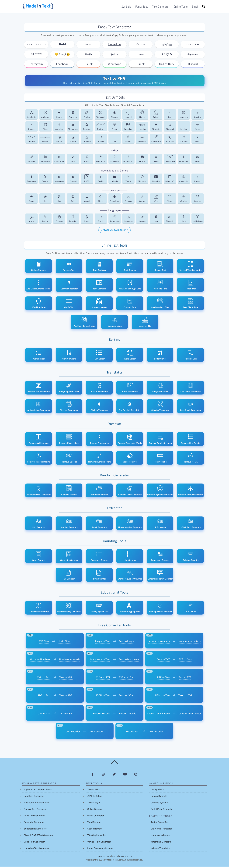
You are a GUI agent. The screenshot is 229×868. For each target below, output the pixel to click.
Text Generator (161, 7)
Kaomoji (128, 116)
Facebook (62, 65)
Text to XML (66, 679)
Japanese (128, 220)
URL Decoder (96, 733)
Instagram (36, 65)
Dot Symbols (157, 791)
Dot (170, 116)
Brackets (142, 140)
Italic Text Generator (34, 817)
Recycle (87, 128)
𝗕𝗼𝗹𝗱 (62, 46)
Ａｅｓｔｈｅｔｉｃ (36, 46)
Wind (156, 200)
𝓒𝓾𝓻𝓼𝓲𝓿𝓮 (141, 46)
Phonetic (170, 220)
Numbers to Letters (190, 643)
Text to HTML (186, 697)
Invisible (184, 131)
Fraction (184, 140)
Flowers (115, 116)
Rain (73, 200)
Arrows (101, 140)
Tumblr (141, 65)
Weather (184, 200)
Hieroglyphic (114, 220)
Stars (32, 200)
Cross (87, 160)
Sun (45, 200)
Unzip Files (64, 643)
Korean (142, 220)
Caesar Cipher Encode (158, 715)
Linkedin (114, 180)
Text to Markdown (129, 661)
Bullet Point (59, 160)
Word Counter (94, 824)
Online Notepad (95, 811)
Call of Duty (167, 65)
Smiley (87, 116)
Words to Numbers (40, 661)
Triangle (87, 140)
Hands (142, 116)
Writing (32, 160)
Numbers (184, 116)
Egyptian (73, 220)
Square (73, 140)
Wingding (128, 128)
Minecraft (170, 180)
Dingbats (156, 128)
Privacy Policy (126, 858)
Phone (114, 128)
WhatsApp (115, 65)
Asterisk (59, 128)
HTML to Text (163, 697)
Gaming (198, 116)
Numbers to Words (70, 661)
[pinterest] (136, 776)
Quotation (101, 160)
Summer (128, 200)
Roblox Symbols (159, 797)
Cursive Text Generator (36, 811)
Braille (45, 220)
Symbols (126, 7)
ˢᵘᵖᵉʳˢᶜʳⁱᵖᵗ (36, 56)
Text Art (101, 128)
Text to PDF (66, 697)
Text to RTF (185, 679)
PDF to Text (44, 697)
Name (198, 128)
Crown (128, 140)
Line (114, 140)
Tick (73, 160)
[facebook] (93, 776)
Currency (73, 116)
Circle (59, 140)
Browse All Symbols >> (114, 231)
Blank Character (96, 817)
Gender (31, 128)
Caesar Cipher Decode (190, 715)
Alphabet (45, 116)
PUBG (87, 180)
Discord (193, 65)
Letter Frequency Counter (100, 850)
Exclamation (128, 160)
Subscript (170, 140)
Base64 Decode (128, 715)
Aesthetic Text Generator (37, 804)
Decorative (170, 160)
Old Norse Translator (161, 830)
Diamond (170, 128)
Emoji (195, 7)
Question (115, 160)
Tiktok (128, 180)
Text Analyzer (94, 804)
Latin (156, 220)
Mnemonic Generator (161, 843)
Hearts (59, 116)
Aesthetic (31, 116)
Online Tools (181, 7)
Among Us (184, 180)
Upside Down (198, 220)
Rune (184, 220)
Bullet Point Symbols (161, 811)
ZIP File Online (95, 797)
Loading (142, 128)
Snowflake (114, 200)
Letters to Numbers (159, 643)
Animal (156, 116)
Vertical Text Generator (99, 843)
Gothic (101, 220)
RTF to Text (163, 679)
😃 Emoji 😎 (62, 56)
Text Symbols (115, 98)
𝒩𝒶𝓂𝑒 (141, 56)
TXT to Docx (185, 661)
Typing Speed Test (160, 824)
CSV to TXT (44, 715)
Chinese (59, 220)
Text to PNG (115, 80)
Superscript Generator (35, 830)
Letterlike (184, 160)
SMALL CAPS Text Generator (39, 837)
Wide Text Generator (34, 843)
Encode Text (133, 733)
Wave (170, 200)
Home (99, 858)
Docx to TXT (163, 661)
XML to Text (44, 679)
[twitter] (114, 776)
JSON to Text (103, 697)
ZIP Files (44, 643)
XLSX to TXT (103, 679)
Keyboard (45, 160)
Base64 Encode (101, 715)
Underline (114, 46)
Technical (101, 116)
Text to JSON (126, 697)
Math (198, 140)
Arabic (31, 220)
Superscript (156, 140)
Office (142, 160)
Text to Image (127, 643)
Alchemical (73, 128)
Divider (45, 140)
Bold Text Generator (34, 797)
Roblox (198, 180)
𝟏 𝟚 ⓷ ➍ (167, 56)
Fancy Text (142, 7)
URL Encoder (73, 733)
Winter (142, 200)
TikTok (88, 65)
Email (198, 160)
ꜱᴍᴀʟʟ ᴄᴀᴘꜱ (193, 46)
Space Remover (95, 830)
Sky (59, 200)
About (115, 858)
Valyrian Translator (160, 850)
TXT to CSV (66, 715)
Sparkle (31, 140)
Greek (87, 220)
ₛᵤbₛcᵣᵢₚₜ (167, 46)
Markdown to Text (100, 661)
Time (45, 128)
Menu (156, 160)
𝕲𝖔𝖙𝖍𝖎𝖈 (88, 56)
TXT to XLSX (126, 679)
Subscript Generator (34, 824)
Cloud (87, 200)
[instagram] (103, 776)
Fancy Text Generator (114, 28)
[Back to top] (114, 765)
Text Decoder (156, 733)
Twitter (45, 180)
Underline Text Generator (37, 850)
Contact (107, 858)
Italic (88, 46)
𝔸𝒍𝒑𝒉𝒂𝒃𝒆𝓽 (193, 56)
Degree (198, 200)
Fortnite (156, 180)
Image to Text (103, 643)
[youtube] (125, 776)
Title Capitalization (97, 837)
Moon (101, 200)
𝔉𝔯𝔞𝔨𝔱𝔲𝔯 (115, 56)
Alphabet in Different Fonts (38, 791)
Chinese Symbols (160, 804)
